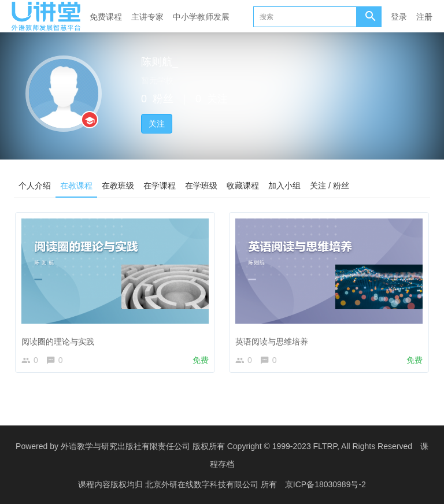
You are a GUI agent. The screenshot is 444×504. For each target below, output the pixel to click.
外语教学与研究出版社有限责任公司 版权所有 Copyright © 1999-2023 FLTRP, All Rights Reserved (236, 446)
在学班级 (201, 186)
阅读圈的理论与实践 (58, 342)
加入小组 (284, 186)
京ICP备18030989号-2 (325, 484)
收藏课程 (243, 186)
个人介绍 (35, 186)
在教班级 (118, 186)
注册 (424, 17)
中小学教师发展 (201, 17)
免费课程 (106, 17)
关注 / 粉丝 (330, 186)
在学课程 (160, 186)
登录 (399, 17)
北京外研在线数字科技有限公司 (203, 484)
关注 (157, 124)
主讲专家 (147, 17)
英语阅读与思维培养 (272, 342)
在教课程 (76, 186)
